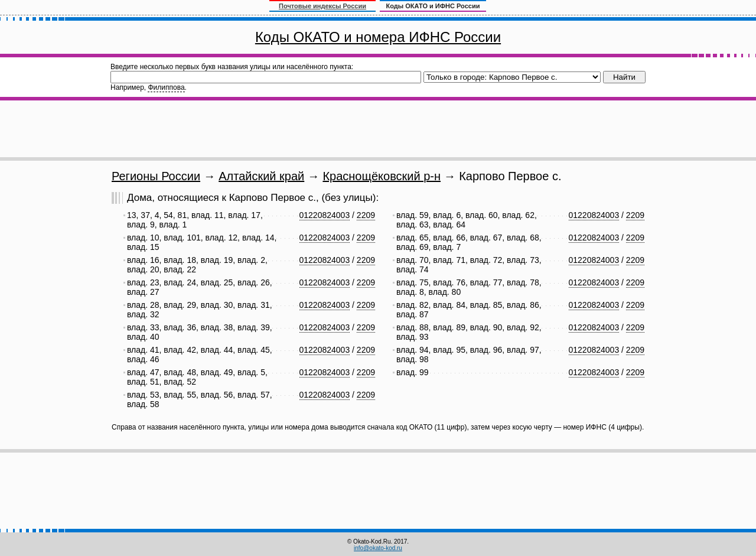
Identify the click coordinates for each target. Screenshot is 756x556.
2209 (366, 215)
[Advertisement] (378, 129)
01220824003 (325, 215)
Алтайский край (261, 176)
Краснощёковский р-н (382, 176)
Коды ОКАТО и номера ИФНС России (378, 37)
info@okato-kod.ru (378, 548)
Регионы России (156, 176)
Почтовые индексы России (322, 6)
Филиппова (166, 87)
